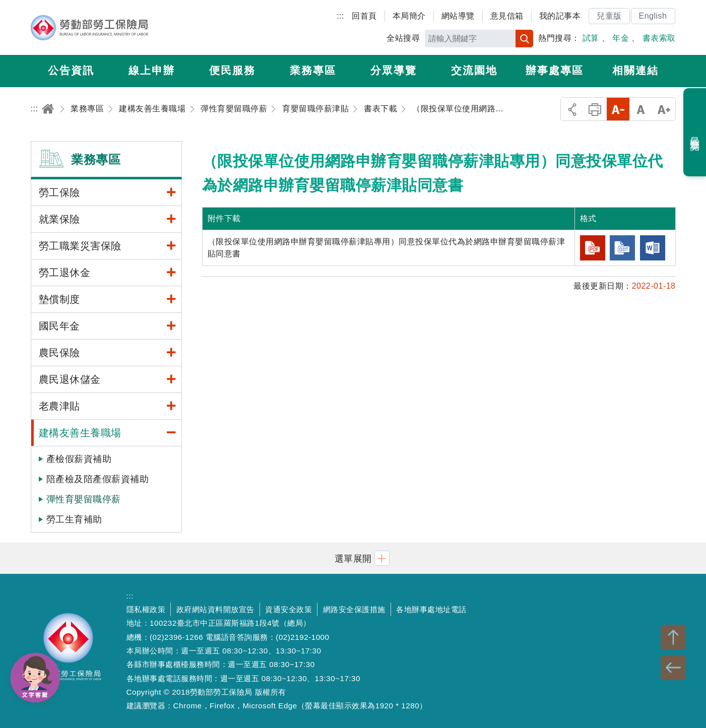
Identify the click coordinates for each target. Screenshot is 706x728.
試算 (591, 38)
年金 (621, 38)
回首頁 (364, 16)
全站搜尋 (403, 38)
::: (340, 16)
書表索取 (659, 38)
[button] (353, 558)
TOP (673, 637)
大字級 (664, 109)
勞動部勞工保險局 (89, 28)
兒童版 (609, 16)
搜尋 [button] (524, 39)
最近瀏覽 (695, 133)
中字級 (641, 109)
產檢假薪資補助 (79, 459)
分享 (572, 109)
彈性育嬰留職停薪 (84, 499)
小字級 (618, 109)
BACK (673, 668)
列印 (595, 109)
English (653, 16)
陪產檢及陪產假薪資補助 (98, 479)
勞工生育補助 (74, 519)
